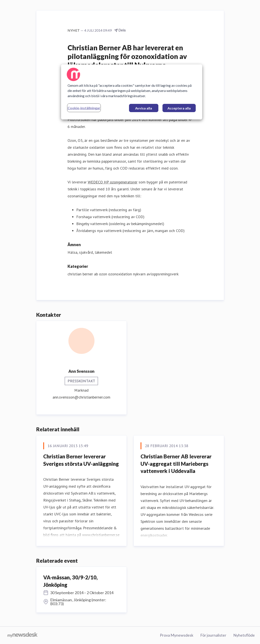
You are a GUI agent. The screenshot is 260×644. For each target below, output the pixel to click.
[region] (132, 92)
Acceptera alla (179, 108)
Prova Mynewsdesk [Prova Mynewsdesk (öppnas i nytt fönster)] (177, 635)
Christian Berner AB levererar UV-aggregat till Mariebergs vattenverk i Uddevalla (176, 464)
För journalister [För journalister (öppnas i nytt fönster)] (213, 635)
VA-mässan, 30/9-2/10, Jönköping (70, 581)
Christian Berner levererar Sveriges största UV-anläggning (81, 460)
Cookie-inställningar (84, 108)
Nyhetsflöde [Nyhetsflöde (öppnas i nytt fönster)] (244, 635)
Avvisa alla (144, 108)
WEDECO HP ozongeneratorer (113, 182)
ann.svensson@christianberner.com (81, 397)
